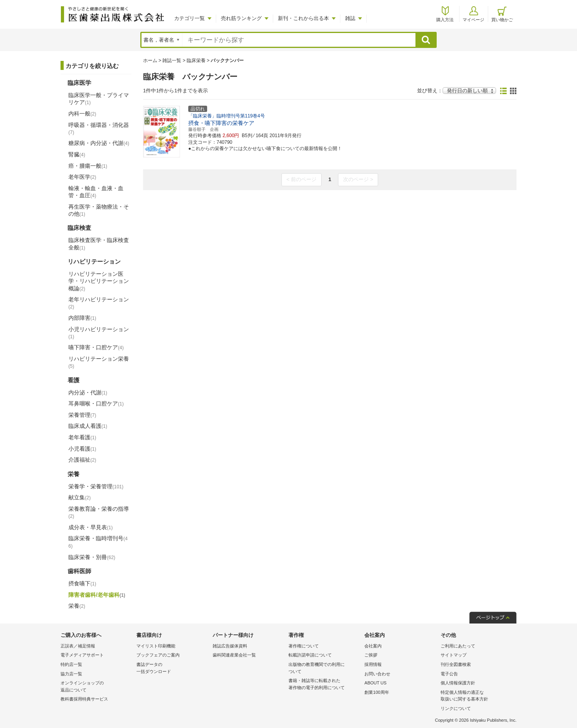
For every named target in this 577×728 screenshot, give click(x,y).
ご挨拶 (371, 655)
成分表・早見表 (91, 527)
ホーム (150, 61)
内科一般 (82, 114)
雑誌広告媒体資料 (230, 646)
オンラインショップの (96, 687)
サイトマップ (454, 655)
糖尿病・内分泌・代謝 (99, 143)
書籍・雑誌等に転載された (324, 685)
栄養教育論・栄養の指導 (99, 512)
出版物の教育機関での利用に (324, 668)
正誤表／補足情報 (78, 646)
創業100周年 (377, 692)
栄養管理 (82, 415)
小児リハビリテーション (99, 333)
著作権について (304, 646)
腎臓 (77, 154)
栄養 (77, 606)
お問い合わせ (377, 674)
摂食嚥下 (82, 583)
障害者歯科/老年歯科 (97, 595)
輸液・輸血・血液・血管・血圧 (96, 192)
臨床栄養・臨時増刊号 (98, 542)
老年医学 (82, 177)
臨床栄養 (196, 61)
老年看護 (82, 437)
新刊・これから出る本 (303, 18)
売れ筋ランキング (241, 18)
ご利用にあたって (458, 646)
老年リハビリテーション (99, 303)
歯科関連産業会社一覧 (234, 655)
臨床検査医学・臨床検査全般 (99, 244)
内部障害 (82, 318)
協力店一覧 (71, 674)
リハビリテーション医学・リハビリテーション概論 (99, 281)
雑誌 (350, 18)
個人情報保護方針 (458, 683)
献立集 (80, 497)
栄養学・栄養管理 (96, 486)
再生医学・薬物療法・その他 (99, 210)
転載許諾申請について (310, 655)
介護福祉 (82, 460)
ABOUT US (375, 683)
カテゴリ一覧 (189, 18)
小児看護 (82, 449)
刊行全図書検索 (456, 664)
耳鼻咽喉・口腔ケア (96, 403)
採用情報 (373, 664)
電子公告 (449, 674)
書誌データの (172, 668)
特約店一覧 (71, 664)
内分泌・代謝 (88, 392)
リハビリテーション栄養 (99, 362)
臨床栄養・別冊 (92, 557)
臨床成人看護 (88, 426)
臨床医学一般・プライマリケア (99, 99)
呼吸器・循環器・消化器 (99, 128)
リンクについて (456, 708)
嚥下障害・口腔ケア (96, 347)
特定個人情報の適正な (477, 696)
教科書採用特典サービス (84, 699)
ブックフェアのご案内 (158, 655)
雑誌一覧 (172, 61)
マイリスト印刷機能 (156, 646)
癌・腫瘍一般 (88, 166)
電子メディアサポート (82, 655)
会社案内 (373, 646)
